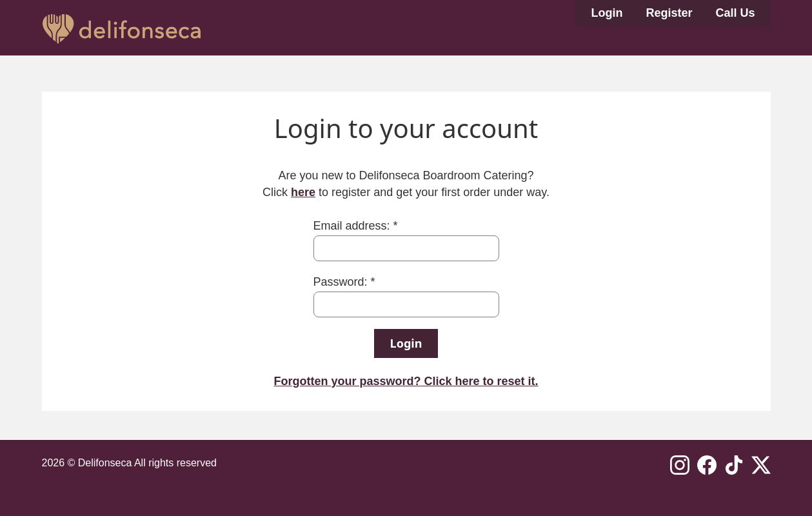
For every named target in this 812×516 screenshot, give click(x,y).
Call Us (735, 13)
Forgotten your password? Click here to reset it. (406, 381)
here (303, 192)
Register (669, 13)
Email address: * (356, 226)
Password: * (344, 282)
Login (607, 13)
